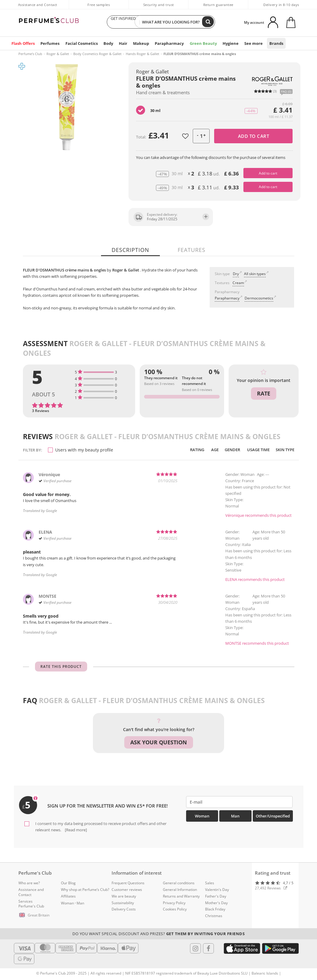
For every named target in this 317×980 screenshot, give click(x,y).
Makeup (140, 43)
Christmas (214, 916)
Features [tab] (192, 250)
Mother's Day (216, 902)
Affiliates (68, 896)
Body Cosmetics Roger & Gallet (97, 54)
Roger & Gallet (58, 54)
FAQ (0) (286, 92)
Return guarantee (218, 5)
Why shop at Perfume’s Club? (85, 890)
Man (235, 817)
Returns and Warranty (181, 896)
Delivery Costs (124, 909)
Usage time (255, 450)
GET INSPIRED (123, 22)
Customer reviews (127, 890)
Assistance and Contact (38, 5)
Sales (210, 883)
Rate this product (61, 668)
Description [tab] (131, 250)
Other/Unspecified (273, 817)
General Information (180, 890)
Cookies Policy (175, 909)
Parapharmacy (168, 43)
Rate (264, 393)
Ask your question (159, 743)
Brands (273, 43)
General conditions (179, 883)
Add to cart (254, 136)
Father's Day (216, 896)
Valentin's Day (217, 890)
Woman (202, 817)
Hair (122, 43)
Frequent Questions (128, 883)
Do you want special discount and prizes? (158, 934)
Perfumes (49, 43)
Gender (227, 450)
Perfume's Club (30, 54)
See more (250, 43)
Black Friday (215, 909)
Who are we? (29, 883)
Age (209, 450)
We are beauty (124, 896)
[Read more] (75, 830)
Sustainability (123, 902)
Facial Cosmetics (80, 43)
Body (106, 43)
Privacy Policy (174, 902)
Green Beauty (201, 43)
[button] (35, 915)
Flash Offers (23, 43)
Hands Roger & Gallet (143, 54)
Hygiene (227, 43)
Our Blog (68, 883)
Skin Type (284, 450)
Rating (190, 450)
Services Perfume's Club (31, 904)
